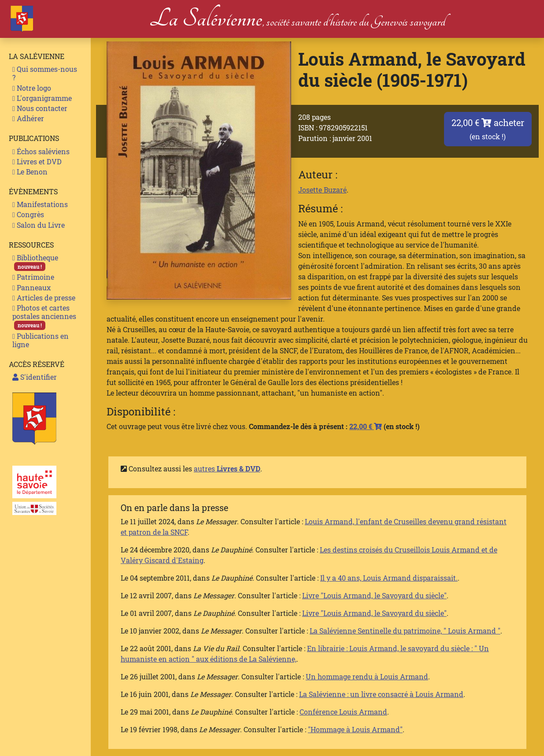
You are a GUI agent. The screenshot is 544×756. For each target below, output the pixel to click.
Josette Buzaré (322, 190)
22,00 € (366, 426)
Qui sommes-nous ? (45, 73)
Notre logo (32, 88)
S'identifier (35, 377)
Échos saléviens (41, 151)
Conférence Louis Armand (343, 712)
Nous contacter (40, 108)
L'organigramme (42, 98)
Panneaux (31, 287)
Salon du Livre (39, 225)
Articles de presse (44, 298)
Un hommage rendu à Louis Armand (367, 676)
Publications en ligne (41, 340)
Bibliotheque (35, 262)
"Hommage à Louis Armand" (355, 729)
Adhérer (28, 118)
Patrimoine (33, 277)
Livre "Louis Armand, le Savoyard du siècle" (374, 595)
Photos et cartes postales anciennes (44, 317)
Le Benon (30, 172)
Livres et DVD (37, 161)
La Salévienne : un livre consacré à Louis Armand (381, 694)
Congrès (28, 214)
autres (227, 469)
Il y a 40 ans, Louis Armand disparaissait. (389, 578)
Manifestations (40, 204)
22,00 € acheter (488, 129)
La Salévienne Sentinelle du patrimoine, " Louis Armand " (405, 631)
